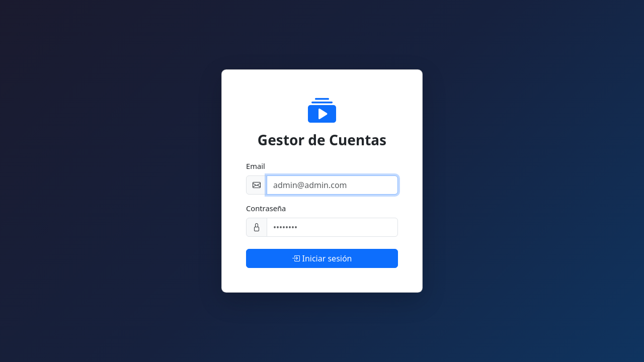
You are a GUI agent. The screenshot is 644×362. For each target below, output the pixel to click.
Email (256, 166)
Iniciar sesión (322, 258)
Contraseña (266, 208)
